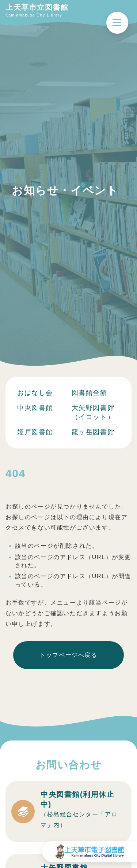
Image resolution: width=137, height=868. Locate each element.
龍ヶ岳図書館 (93, 432)
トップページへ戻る (68, 655)
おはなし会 (35, 393)
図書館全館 (90, 393)
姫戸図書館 (35, 432)
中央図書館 (35, 408)
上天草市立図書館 (37, 7)
